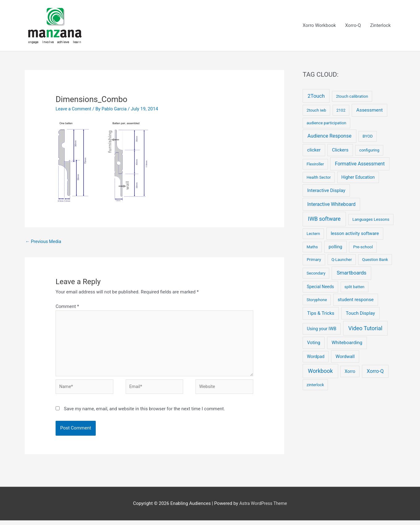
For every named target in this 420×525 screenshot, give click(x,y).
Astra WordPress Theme (263, 508)
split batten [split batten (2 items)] (354, 287)
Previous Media (44, 242)
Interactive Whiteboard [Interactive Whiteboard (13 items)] (331, 205)
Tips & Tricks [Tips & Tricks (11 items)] (321, 314)
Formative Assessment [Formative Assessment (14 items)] (360, 164)
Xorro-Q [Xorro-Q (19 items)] (375, 371)
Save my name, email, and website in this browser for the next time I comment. (145, 413)
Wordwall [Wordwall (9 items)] (345, 357)
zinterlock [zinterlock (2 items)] (315, 385)
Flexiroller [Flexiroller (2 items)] (315, 165)
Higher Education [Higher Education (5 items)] (358, 177)
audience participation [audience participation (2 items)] (327, 124)
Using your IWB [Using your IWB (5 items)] (322, 329)
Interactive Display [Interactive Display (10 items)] (326, 191)
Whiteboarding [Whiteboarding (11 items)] (347, 343)
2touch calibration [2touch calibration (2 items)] (352, 97)
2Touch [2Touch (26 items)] (316, 96)
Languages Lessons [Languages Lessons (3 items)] (371, 220)
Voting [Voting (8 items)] (314, 343)
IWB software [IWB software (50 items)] (324, 219)
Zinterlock (380, 26)
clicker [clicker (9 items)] (314, 151)
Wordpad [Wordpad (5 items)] (316, 357)
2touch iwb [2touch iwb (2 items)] (316, 111)
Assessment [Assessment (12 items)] (370, 110)
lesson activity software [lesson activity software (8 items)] (355, 234)
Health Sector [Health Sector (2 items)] (319, 178)
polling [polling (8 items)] (335, 247)
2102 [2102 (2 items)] (341, 111)
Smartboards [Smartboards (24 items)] (351, 273)
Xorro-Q (353, 26)
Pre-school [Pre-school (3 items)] (363, 248)
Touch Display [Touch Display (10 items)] (361, 314)
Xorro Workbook (319, 26)
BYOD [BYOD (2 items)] (368, 137)
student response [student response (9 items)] (356, 300)
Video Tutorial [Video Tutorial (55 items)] (365, 329)
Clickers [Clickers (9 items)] (340, 151)
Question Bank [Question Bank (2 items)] (375, 260)
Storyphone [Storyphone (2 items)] (317, 300)
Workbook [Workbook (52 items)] (320, 371)
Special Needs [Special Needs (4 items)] (320, 287)
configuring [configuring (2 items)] (369, 151)
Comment (67, 307)
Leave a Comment (74, 109)
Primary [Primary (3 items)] (314, 260)
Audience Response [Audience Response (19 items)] (330, 137)
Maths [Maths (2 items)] (312, 248)
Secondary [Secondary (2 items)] (316, 273)
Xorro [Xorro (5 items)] (350, 372)
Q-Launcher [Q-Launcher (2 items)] (342, 260)
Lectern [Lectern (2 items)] (313, 234)
